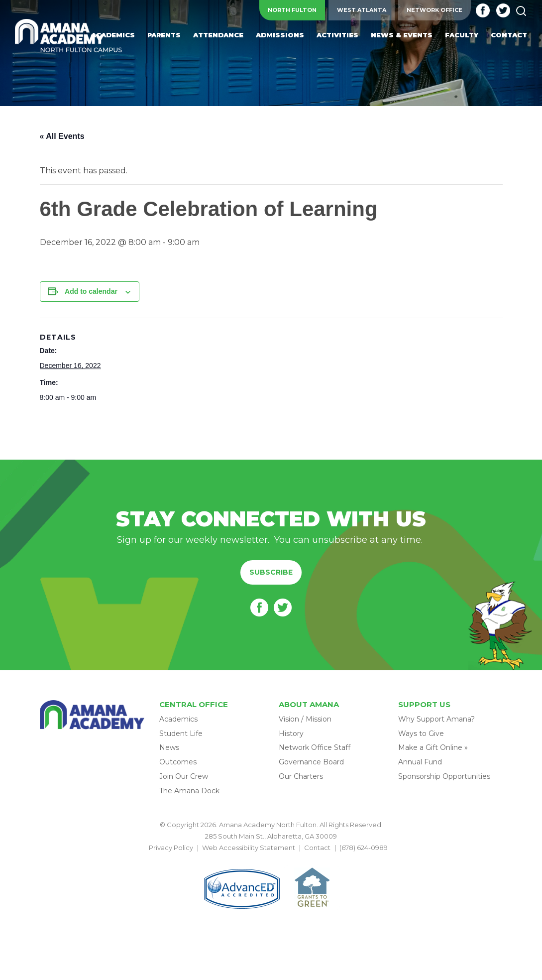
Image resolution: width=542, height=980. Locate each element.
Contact (317, 848)
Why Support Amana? (436, 719)
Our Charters (301, 776)
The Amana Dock (189, 791)
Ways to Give (421, 734)
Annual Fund (420, 762)
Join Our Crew (184, 776)
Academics (178, 719)
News (169, 747)
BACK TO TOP (271, 859)
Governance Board (311, 762)
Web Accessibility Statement (249, 848)
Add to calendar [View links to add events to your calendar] (91, 291)
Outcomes (178, 762)
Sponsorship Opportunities (444, 776)
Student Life (181, 734)
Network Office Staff (315, 747)
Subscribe (271, 572)
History (291, 734)
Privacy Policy (171, 848)
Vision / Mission (305, 719)
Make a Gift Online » (433, 747)
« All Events (62, 136)
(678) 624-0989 (364, 848)
